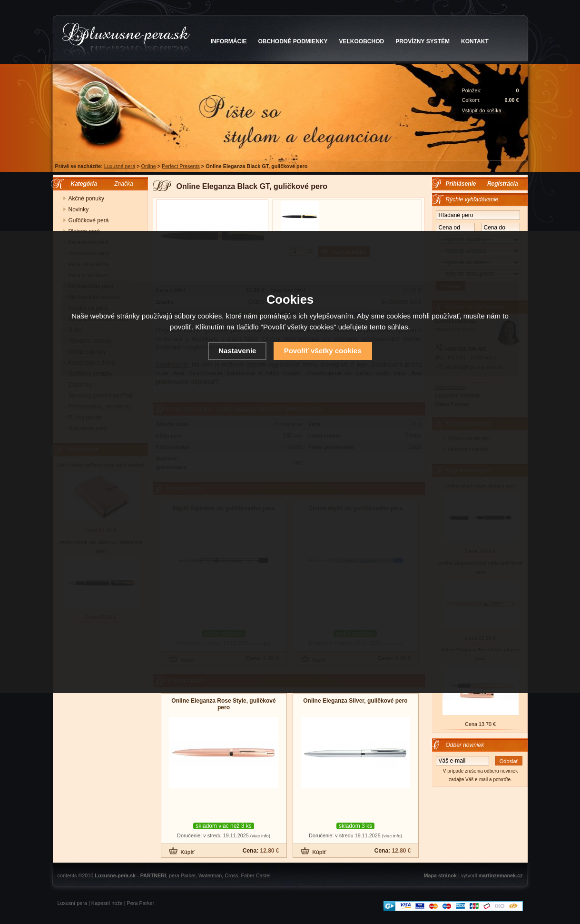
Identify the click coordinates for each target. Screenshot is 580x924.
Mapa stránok (440, 875)
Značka (123, 184)
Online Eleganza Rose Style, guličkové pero (223, 704)
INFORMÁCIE (229, 41)
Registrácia (503, 184)
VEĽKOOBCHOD (362, 41)
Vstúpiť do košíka (482, 110)
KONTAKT (475, 41)
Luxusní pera (72, 903)
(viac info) (260, 836)
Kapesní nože (107, 903)
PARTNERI (153, 875)
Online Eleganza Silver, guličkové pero (355, 701)
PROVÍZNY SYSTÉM (423, 41)
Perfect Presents (181, 166)
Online (148, 166)
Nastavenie (237, 351)
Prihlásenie (461, 184)
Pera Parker (141, 903)
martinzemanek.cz (500, 875)
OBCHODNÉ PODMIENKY (293, 41)
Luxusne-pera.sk (115, 875)
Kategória (82, 184)
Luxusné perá (120, 166)
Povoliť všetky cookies (323, 351)
